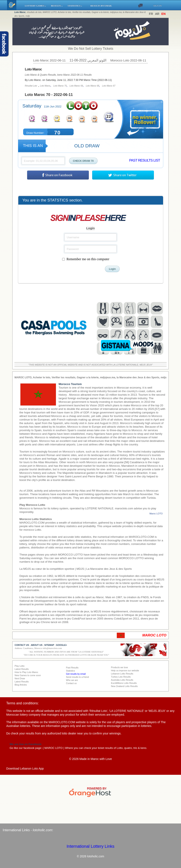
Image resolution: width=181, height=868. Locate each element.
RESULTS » (57, 6)
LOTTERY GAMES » (36, 6)
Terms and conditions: (23, 703)
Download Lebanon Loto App (25, 769)
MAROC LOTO (53, 748)
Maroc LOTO (156, 514)
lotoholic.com (42, 830)
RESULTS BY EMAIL (101, 6)
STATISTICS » (77, 6)
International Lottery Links (90, 846)
